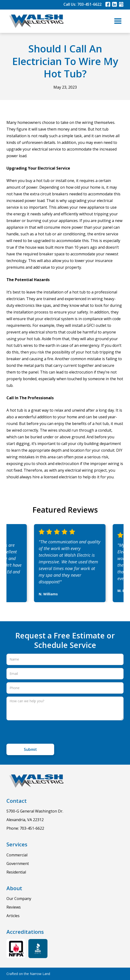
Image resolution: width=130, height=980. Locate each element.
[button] (118, 21)
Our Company (19, 899)
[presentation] (43, 732)
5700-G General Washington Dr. (35, 811)
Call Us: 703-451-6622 (83, 4)
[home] (35, 21)
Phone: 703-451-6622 (25, 828)
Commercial (17, 855)
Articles (13, 916)
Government (18, 864)
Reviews (14, 907)
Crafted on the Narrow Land (28, 974)
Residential (16, 872)
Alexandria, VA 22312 (25, 820)
